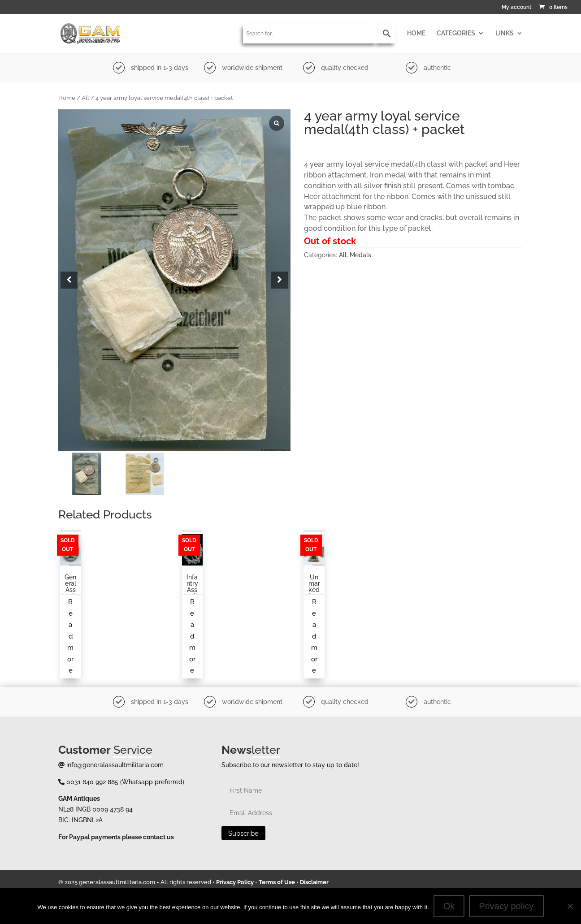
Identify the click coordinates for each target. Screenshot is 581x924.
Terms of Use (277, 882)
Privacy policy (506, 906)
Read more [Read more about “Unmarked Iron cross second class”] (314, 636)
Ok (449, 906)
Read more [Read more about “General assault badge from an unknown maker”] (70, 636)
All (85, 98)
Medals (360, 255)
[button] (280, 280)
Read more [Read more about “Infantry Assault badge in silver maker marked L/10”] (192, 636)
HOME (416, 33)
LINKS (505, 33)
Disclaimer (314, 882)
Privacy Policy (235, 882)
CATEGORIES (456, 33)
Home (67, 98)
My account (516, 7)
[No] (570, 906)
